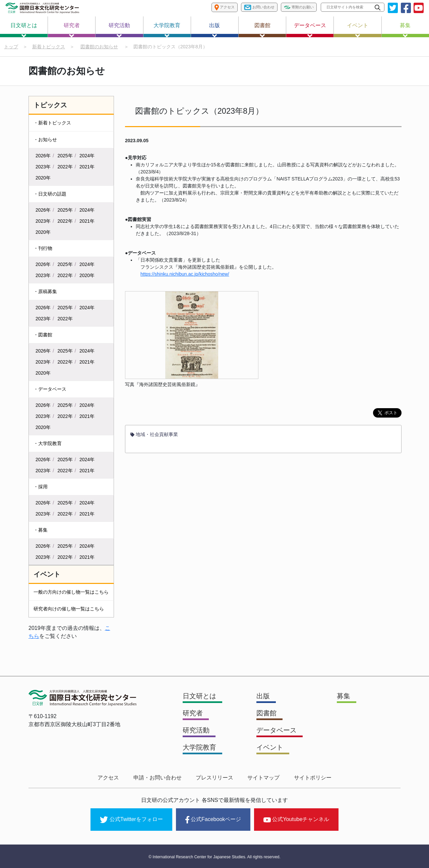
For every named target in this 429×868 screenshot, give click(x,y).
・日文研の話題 (50, 194)
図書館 (262, 30)
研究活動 (119, 30)
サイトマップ (263, 778)
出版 (214, 30)
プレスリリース (214, 778)
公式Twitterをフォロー (131, 819)
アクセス (110, 778)
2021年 (87, 167)
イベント (358, 30)
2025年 (65, 156)
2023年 (43, 167)
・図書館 (43, 335)
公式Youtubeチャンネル (296, 819)
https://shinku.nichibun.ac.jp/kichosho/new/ (185, 274)
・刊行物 (43, 248)
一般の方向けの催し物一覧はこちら (71, 592)
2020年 (43, 178)
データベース (310, 30)
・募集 (41, 530)
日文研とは (24, 30)
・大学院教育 (48, 443)
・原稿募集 (45, 291)
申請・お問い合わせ (158, 778)
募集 (405, 30)
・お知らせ (45, 140)
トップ (11, 47)
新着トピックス (49, 47)
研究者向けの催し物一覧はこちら (69, 609)
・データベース (50, 389)
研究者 (72, 30)
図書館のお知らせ (99, 47)
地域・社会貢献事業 (154, 435)
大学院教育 (167, 30)
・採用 (41, 487)
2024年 (87, 156)
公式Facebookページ (213, 819)
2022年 (65, 167)
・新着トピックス (52, 123)
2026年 (43, 156)
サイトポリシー (311, 778)
